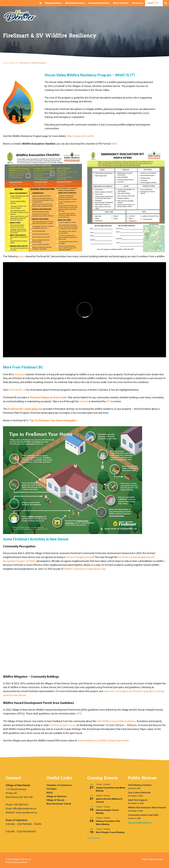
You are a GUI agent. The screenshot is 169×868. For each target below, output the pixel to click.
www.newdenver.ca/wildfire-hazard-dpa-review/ (103, 741)
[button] (166, 3)
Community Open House (63, 725)
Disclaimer (23, 862)
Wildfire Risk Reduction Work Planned (147, 808)
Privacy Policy (12, 862)
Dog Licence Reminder (139, 793)
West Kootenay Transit (59, 804)
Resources (138, 3)
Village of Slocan (55, 800)
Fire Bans (51, 789)
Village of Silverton (57, 796)
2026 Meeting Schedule (140, 785)
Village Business (53, 3)
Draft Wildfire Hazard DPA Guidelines (116, 721)
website (84, 401)
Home (5, 63)
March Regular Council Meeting (110, 832)
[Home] (40, 3)
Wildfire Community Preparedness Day (85, 569)
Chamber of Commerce (59, 785)
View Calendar (94, 838)
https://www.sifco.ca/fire (80, 136)
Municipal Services (75, 3)
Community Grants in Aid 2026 (143, 815)
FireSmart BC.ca (17, 390)
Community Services (99, 3)
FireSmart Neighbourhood (79, 557)
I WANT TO (154, 3)
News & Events (121, 3)
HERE (114, 144)
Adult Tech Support (138, 800)
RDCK (50, 793)
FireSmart (20, 374)
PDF (108, 401)
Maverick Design (156, 859)
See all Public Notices (140, 823)
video (21, 256)
